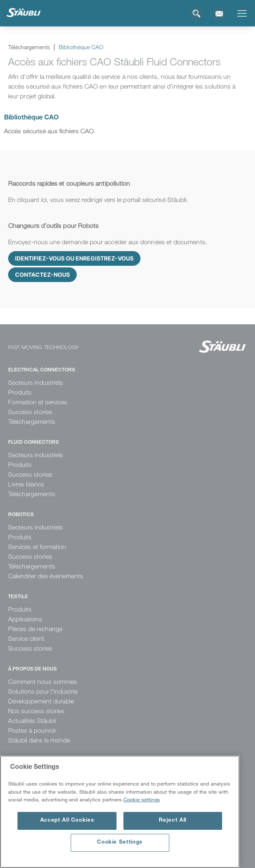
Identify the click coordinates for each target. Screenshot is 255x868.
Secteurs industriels (36, 383)
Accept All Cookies (67, 821)
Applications (25, 619)
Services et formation (37, 547)
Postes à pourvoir (32, 730)
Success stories (30, 412)
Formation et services (38, 402)
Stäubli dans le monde (39, 740)
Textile (18, 597)
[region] (120, 812)
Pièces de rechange (35, 629)
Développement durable (41, 701)
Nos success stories (36, 711)
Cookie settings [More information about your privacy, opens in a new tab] (142, 799)
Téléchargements (32, 422)
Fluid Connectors (33, 443)
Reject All (173, 821)
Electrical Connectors (42, 370)
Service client (26, 639)
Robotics (21, 515)
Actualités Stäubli (32, 721)
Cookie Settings (120, 843)
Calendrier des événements (46, 576)
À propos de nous (32, 669)
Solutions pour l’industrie (43, 691)
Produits (20, 392)
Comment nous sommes (43, 682)
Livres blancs (26, 484)
